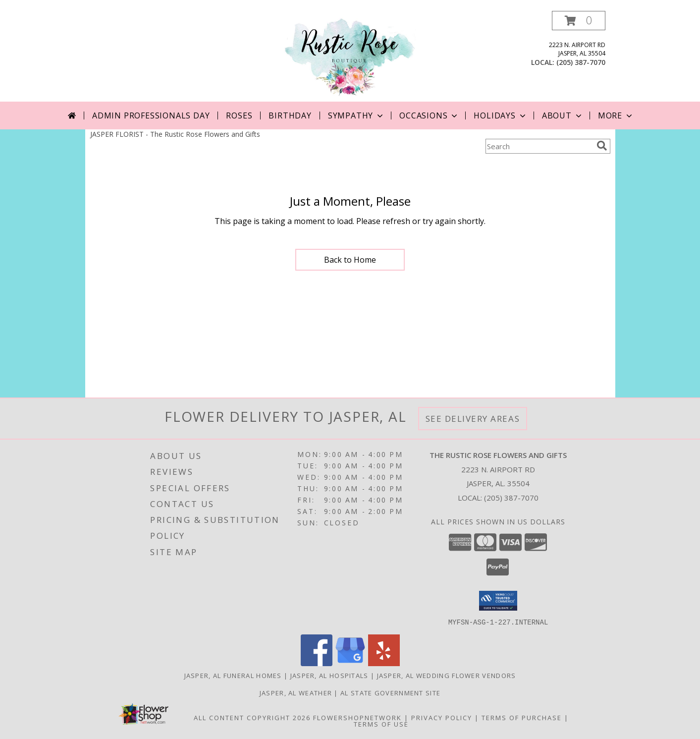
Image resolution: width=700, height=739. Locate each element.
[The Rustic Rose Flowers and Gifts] (350, 56)
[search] (602, 146)
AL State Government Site (390, 692)
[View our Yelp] (384, 663)
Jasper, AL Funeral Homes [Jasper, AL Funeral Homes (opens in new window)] (233, 675)
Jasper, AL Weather (296, 692)
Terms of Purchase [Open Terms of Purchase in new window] (522, 717)
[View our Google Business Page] (350, 663)
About (563, 115)
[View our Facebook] (317, 663)
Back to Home (350, 260)
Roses (239, 115)
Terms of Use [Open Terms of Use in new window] (381, 724)
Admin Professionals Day (151, 115)
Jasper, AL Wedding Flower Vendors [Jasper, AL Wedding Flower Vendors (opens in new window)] (447, 675)
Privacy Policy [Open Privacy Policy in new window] (442, 717)
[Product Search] (539, 146)
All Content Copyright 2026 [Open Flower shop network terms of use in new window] (252, 717)
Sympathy (356, 115)
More (616, 115)
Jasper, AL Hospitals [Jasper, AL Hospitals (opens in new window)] (329, 675)
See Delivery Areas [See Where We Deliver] (473, 419)
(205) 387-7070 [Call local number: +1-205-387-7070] (581, 62)
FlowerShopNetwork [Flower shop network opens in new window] (357, 717)
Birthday (290, 115)
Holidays (500, 115)
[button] (579, 21)
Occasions (429, 115)
